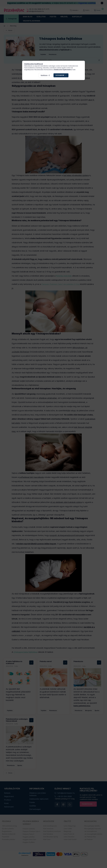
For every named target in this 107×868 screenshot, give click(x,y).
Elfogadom (60, 75)
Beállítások (44, 75)
